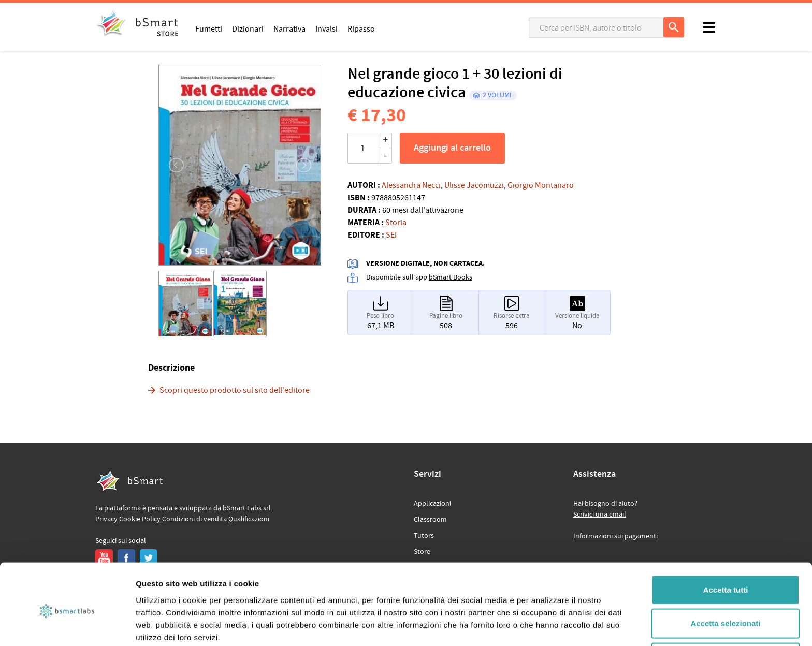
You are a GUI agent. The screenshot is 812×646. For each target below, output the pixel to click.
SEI (391, 235)
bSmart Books (451, 277)
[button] (171, 165)
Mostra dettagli (545, 626)
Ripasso (361, 28)
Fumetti (209, 28)
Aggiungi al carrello (452, 148)
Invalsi (327, 28)
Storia (396, 223)
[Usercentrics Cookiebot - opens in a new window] (67, 626)
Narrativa (289, 28)
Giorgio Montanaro (541, 185)
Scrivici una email (600, 515)
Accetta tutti (726, 544)
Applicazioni (432, 504)
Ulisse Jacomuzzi (474, 185)
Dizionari (248, 28)
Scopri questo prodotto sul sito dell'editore (235, 390)
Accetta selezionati (725, 578)
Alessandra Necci (411, 185)
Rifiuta (726, 612)
